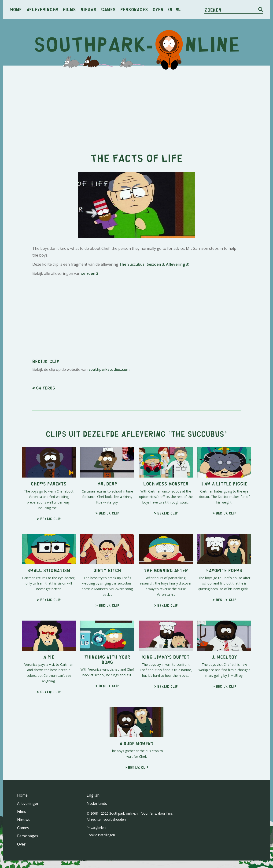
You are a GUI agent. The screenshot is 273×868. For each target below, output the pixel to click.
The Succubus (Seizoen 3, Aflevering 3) (154, 264)
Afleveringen (42, 9)
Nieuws (89, 9)
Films (69, 9)
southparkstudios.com (109, 369)
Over (158, 9)
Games (108, 9)
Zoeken (213, 10)
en (170, 9)
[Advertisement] (136, 105)
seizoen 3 (90, 273)
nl (178, 9)
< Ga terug (44, 388)
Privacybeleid (96, 828)
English (93, 795)
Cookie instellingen (101, 835)
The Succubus (197, 434)
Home (16, 9)
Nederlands (97, 803)
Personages (134, 9)
